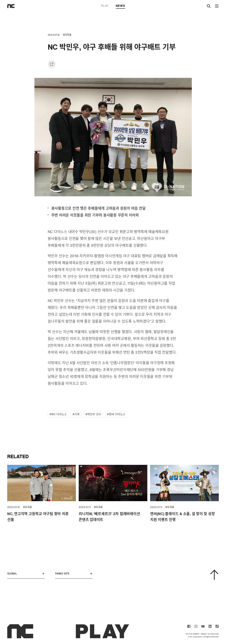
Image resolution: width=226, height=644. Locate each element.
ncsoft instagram (196, 626)
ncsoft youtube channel (203, 626)
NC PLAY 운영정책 (192, 634)
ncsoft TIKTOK (217, 626)
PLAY (105, 6)
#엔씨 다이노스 (116, 414)
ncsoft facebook (189, 626)
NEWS (120, 6)
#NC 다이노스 (58, 414)
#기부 (76, 414)
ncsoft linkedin (210, 626)
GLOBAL (26, 573)
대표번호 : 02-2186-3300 (210, 634)
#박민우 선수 (93, 414)
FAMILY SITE (74, 573)
